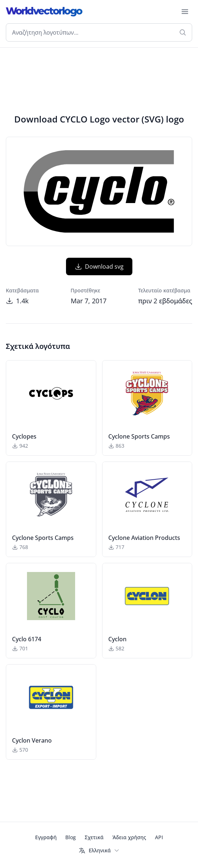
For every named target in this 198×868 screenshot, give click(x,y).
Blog (71, 837)
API (159, 837)
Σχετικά (94, 837)
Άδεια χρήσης (129, 837)
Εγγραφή (46, 837)
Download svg (99, 266)
